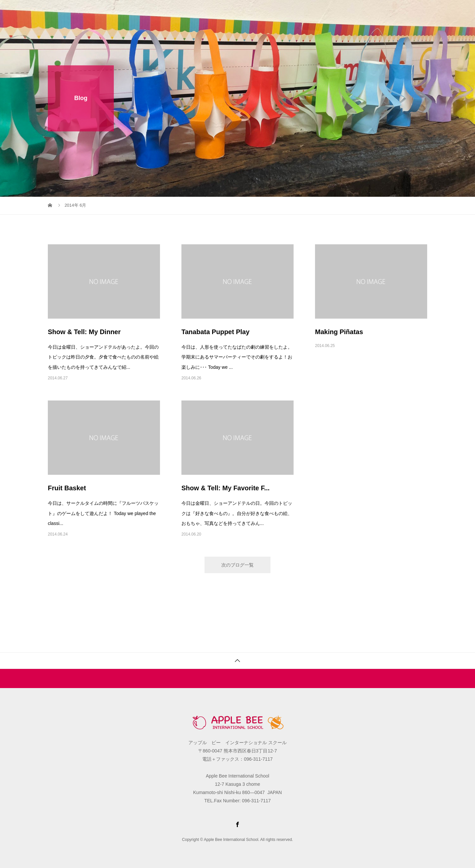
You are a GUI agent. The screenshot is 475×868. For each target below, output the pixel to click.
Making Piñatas (339, 332)
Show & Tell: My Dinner (84, 332)
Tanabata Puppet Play (215, 332)
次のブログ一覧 (237, 565)
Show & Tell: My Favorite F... (225, 488)
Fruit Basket (67, 488)
